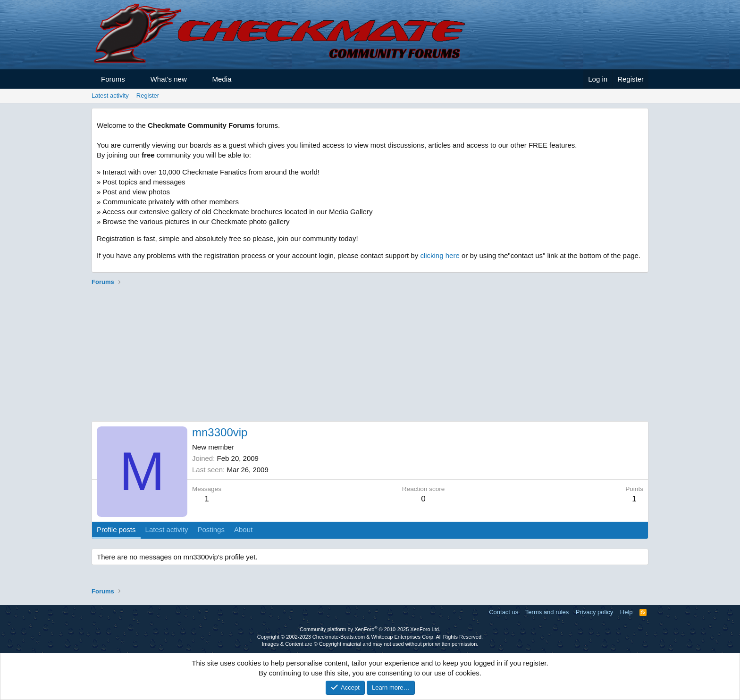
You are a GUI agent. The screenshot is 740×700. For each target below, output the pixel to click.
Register (148, 96)
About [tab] (243, 529)
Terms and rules (547, 612)
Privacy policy (594, 612)
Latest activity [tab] (167, 529)
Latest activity (110, 96)
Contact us (504, 612)
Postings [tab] (211, 529)
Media (222, 79)
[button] (133, 79)
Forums (113, 79)
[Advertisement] (370, 355)
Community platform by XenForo (370, 629)
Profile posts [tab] (116, 529)
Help (626, 612)
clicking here (440, 255)
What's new (169, 79)
